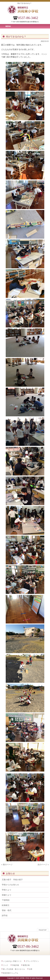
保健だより (7, 895)
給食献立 (6, 905)
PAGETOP (43, 930)
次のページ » (43, 865)
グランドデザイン (32, 961)
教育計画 (26, 965)
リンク (6, 965)
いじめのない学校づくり (12, 961)
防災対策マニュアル (11, 973)
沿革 (31, 969)
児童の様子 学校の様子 (12, 880)
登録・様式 (7, 910)
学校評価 (15, 965)
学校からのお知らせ (10, 885)
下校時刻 (6, 900)
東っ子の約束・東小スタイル (14, 969)
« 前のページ (7, 865)
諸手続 (5, 915)
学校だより (7, 890)
